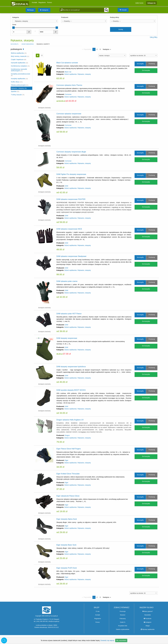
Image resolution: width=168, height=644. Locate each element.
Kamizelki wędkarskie (19, 63)
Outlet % (123, 622)
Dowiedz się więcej (107, 640)
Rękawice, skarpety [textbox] (21, 21)
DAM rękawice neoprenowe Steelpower (71, 256)
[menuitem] (31, 10)
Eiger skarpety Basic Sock (66, 545)
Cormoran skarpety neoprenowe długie (71, 152)
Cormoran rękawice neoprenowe (69, 114)
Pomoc (50, 2)
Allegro (148, 626)
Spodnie (15, 91)
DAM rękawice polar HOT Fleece (69, 314)
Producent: (65, 17)
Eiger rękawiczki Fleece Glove (68, 496)
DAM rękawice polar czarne (67, 281)
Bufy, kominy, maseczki (20, 56)
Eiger (67, 460)
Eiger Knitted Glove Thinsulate (68, 474)
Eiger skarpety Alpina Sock (67, 519)
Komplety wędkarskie (19, 79)
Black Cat (68, 72)
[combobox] (35, 21)
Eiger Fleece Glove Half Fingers (69, 449)
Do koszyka (146, 70)
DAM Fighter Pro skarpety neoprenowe (71, 174)
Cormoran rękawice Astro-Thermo (69, 85)
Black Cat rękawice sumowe (67, 63)
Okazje (31, 10)
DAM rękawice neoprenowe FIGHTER (71, 199)
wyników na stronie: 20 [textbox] (138, 56)
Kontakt (34, 2)
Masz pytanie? (148, 611)
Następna (106, 49)
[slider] (13, 28)
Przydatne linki (123, 626)
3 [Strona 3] (100, 49)
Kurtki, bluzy (17, 82)
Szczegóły (140, 64)
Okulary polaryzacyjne (20, 85)
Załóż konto (139, 3)
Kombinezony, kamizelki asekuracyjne (19, 70)
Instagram (148, 622)
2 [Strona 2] (97, 49)
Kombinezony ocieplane (20, 66)
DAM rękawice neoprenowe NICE (69, 229)
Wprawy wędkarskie (148, 629)
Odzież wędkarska (28, 44)
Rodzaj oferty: (115, 17)
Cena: (14, 25)
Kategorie (44, 10)
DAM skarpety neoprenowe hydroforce (71, 367)
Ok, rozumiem (121, 640)
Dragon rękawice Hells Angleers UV (70, 420)
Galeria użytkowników (123, 629)
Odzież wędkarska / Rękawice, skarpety (78, 74)
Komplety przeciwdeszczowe (21, 75)
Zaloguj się (151, 3)
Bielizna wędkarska (19, 53)
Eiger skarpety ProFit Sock (67, 568)
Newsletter (148, 615)
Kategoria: (16, 17)
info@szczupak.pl (54, 621)
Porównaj (152, 64)
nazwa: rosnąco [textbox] (104, 56)
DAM (66, 186)
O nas (98, 611)
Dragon (67, 435)
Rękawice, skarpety (19, 88)
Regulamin (42, 2)
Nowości (123, 615)
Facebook (148, 619)
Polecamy (123, 619)
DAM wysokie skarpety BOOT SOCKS (71, 390)
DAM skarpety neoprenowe (67, 338)
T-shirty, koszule (18, 95)
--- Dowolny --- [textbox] (67, 21)
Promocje (123, 611)
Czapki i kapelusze (19, 60)
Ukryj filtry (154, 37)
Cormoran (68, 94)
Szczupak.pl (15, 44)
